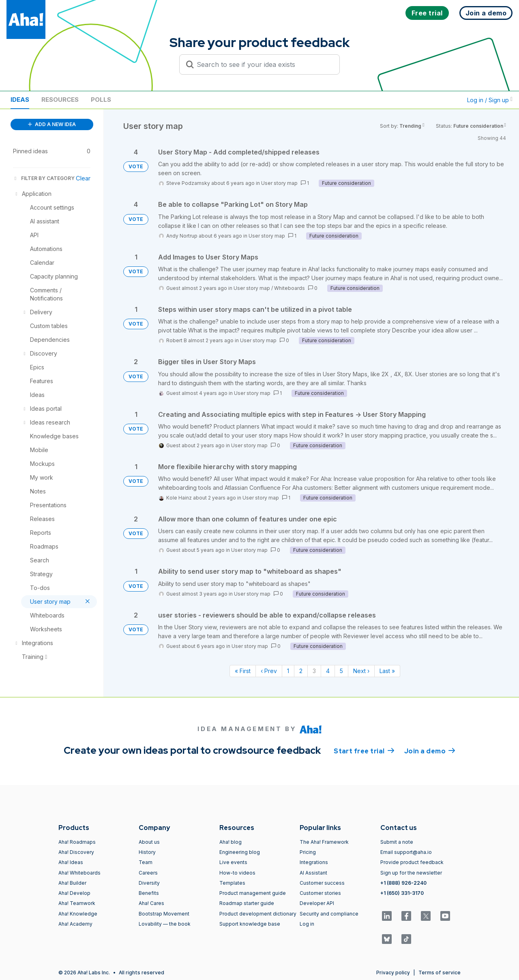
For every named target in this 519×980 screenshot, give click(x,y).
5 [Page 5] (341, 671)
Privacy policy (393, 972)
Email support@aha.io (406, 852)
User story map (279, 183)
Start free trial (364, 751)
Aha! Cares (151, 903)
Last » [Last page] (387, 671)
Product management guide (253, 893)
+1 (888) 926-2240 (403, 883)
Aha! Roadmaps (77, 842)
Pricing (308, 852)
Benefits (149, 893)
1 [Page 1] (288, 671)
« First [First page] (243, 671)
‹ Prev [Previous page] (269, 671)
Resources (60, 100)
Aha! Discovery (76, 852)
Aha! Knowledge (78, 914)
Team (146, 862)
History (147, 852)
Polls (101, 100)
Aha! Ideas (71, 862)
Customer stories (320, 893)
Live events (233, 862)
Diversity (149, 883)
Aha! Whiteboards (79, 873)
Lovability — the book (165, 924)
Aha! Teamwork (77, 903)
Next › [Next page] (361, 671)
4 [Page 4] (328, 671)
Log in (307, 924)
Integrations (314, 862)
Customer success (322, 883)
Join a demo (430, 751)
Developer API (317, 903)
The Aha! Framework (324, 842)
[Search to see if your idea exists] (263, 64)
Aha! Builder (72, 883)
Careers (148, 873)
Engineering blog (240, 852)
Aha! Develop (74, 893)
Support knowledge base (250, 924)
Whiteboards (290, 288)
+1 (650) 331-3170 (402, 893)
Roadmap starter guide (247, 903)
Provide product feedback (412, 862)
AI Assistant (313, 873)
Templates (232, 883)
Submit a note (397, 842)
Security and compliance (329, 914)
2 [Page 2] (301, 671)
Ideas (20, 100)
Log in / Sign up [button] (490, 100)
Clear (83, 178)
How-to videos (237, 873)
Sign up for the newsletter (411, 873)
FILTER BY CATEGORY (44, 178)
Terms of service (440, 972)
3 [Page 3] (314, 671)
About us (149, 842)
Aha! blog (231, 842)
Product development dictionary (258, 914)
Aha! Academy (75, 924)
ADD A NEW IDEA (52, 124)
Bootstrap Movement (164, 914)
